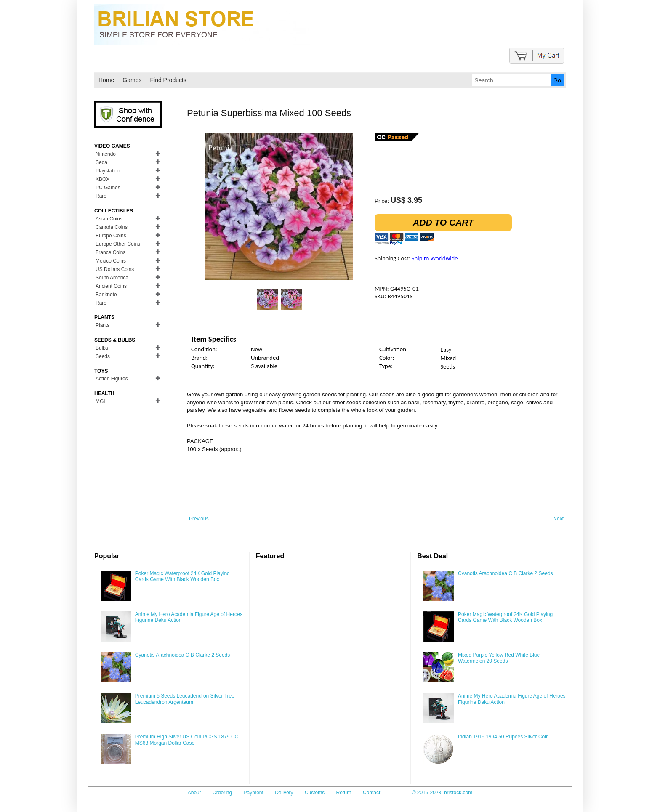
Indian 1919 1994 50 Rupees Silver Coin (503, 737)
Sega (101, 162)
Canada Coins (112, 227)
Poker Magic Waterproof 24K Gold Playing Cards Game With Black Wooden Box (182, 576)
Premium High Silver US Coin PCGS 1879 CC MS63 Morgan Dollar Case (187, 740)
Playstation (108, 171)
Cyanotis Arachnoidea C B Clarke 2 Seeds (182, 655)
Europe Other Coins (118, 244)
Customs (315, 793)
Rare (101, 196)
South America (112, 278)
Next (558, 519)
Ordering (222, 793)
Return (344, 793)
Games (132, 80)
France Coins (110, 252)
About (194, 793)
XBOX (102, 179)
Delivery (284, 793)
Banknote (106, 295)
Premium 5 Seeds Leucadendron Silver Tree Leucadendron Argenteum (185, 699)
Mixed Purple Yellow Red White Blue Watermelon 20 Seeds (499, 658)
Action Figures (112, 379)
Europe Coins (111, 236)
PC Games (108, 188)
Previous (199, 519)
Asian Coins (109, 219)
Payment (254, 793)
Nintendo (106, 154)
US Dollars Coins (115, 269)
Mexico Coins (111, 261)
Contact (371, 793)
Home (106, 80)
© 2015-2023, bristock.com (442, 793)
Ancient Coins (111, 286)
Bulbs (102, 348)
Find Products (168, 80)
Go (557, 80)
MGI (100, 401)
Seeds (103, 356)
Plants (102, 325)
